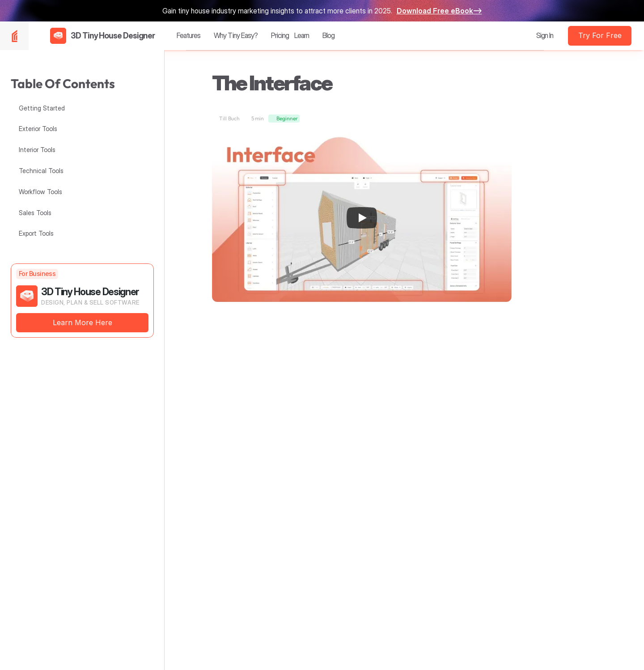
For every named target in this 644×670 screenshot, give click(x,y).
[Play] (362, 218)
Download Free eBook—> (439, 11)
